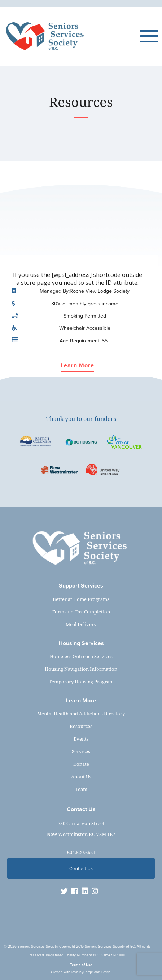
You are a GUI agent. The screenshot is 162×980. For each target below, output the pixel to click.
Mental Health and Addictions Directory (81, 714)
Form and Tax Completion (81, 612)
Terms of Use (81, 965)
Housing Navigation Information (81, 669)
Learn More (77, 366)
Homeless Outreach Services (81, 656)
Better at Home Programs (81, 599)
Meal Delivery (81, 624)
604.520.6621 (81, 852)
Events (81, 739)
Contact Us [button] (81, 868)
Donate (81, 764)
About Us (81, 777)
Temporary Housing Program (81, 682)
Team (81, 789)
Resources (81, 726)
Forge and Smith (97, 972)
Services (81, 751)
